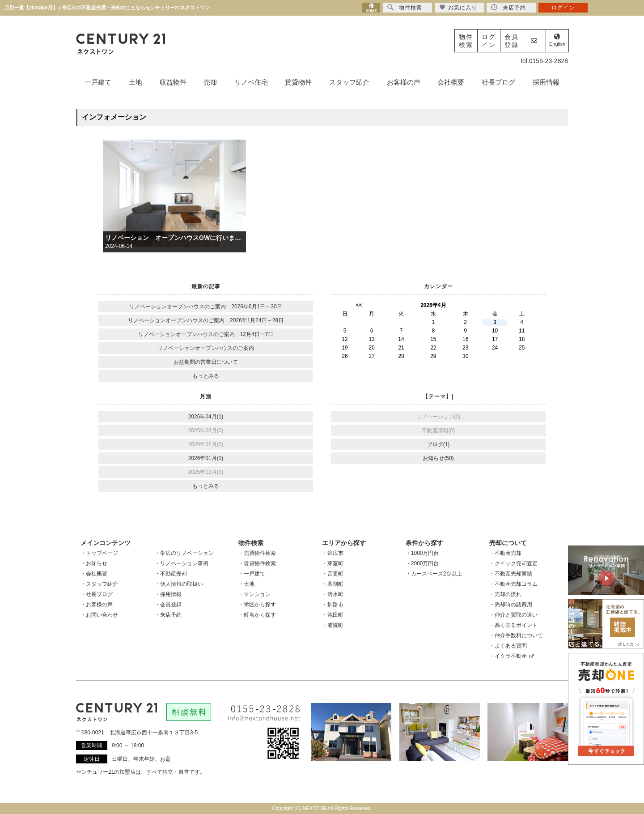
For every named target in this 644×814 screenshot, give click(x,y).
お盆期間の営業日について (206, 362)
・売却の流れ (505, 594)
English (557, 40)
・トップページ (99, 553)
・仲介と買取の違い (513, 615)
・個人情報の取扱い (179, 584)
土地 (136, 82)
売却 (210, 82)
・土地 (246, 584)
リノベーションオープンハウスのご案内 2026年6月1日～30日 (205, 307)
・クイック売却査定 (513, 563)
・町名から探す (257, 615)
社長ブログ (498, 82)
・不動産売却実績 (511, 574)
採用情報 (546, 82)
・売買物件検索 (257, 553)
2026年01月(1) (206, 458)
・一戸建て (252, 574)
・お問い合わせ (99, 615)
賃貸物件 (298, 82)
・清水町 (333, 594)
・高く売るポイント (513, 625)
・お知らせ (94, 563)
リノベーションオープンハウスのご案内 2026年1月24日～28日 (206, 320)
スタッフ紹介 (349, 82)
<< (359, 305)
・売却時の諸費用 (511, 605)
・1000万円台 (422, 553)
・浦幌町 (333, 625)
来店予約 (508, 7)
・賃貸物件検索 (257, 563)
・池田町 (333, 615)
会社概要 (451, 82)
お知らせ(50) (438, 458)
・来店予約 (168, 615)
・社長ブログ (97, 594)
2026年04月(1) (206, 417)
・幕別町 (333, 584)
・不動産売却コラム (513, 584)
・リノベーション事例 (182, 563)
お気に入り (458, 7)
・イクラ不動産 (512, 656)
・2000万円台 (422, 563)
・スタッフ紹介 (99, 584)
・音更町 (333, 574)
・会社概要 (94, 574)
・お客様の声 (97, 605)
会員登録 (512, 41)
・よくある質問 (508, 646)
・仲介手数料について (516, 635)
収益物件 (173, 82)
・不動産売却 (171, 574)
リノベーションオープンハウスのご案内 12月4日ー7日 (206, 334)
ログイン (489, 41)
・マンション (254, 594)
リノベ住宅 (251, 82)
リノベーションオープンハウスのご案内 (206, 348)
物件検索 (466, 41)
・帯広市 (333, 553)
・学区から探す (257, 605)
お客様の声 (404, 82)
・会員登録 (168, 605)
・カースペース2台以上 (434, 574)
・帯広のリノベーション (184, 553)
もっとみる (206, 376)
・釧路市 (333, 605)
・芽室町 (333, 563)
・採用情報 (168, 594)
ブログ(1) (439, 444)
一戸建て (98, 82)
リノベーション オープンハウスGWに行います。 (174, 238)
